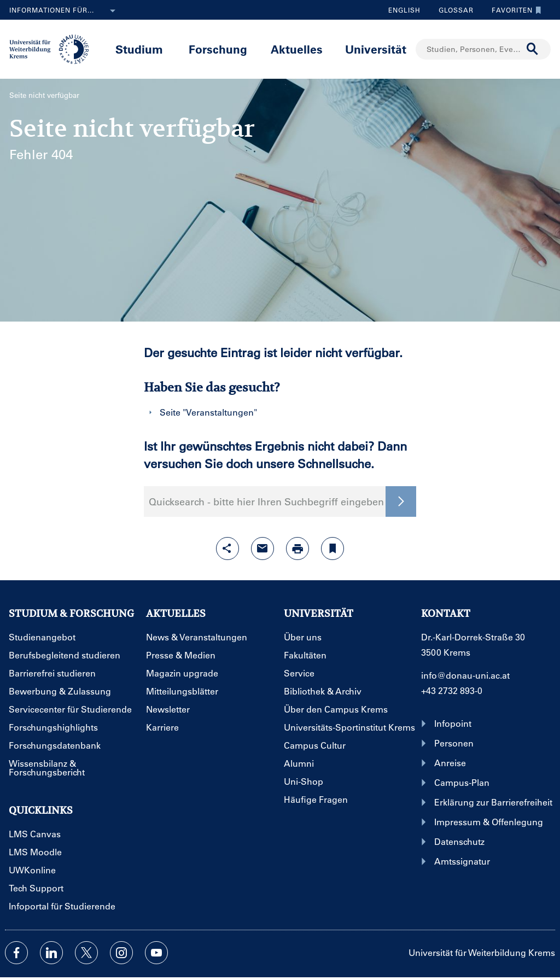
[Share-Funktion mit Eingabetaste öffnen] (227, 549)
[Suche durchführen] (533, 49)
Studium (139, 49)
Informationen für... (65, 11)
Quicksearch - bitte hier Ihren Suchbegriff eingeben (266, 501)
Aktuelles (297, 49)
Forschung (218, 49)
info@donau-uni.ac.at (465, 675)
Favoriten (514, 10)
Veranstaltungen (220, 412)
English (404, 10)
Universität (376, 49)
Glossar (452, 10)
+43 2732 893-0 (452, 690)
